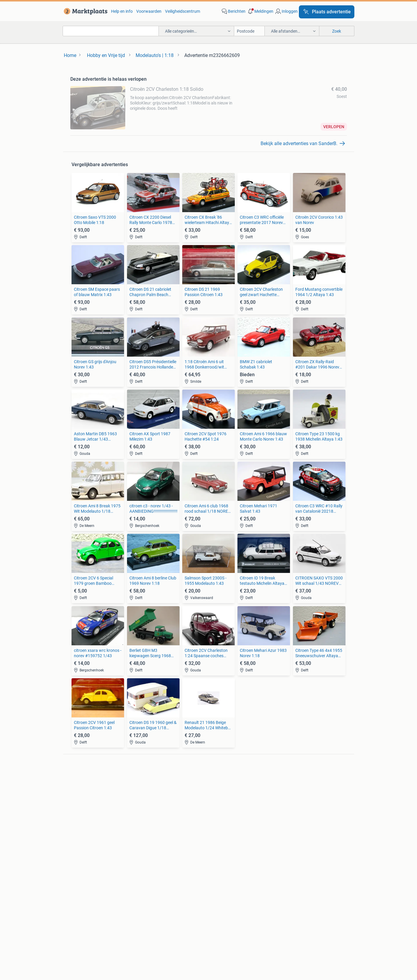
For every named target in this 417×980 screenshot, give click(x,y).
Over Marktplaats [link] (119, 930)
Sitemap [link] (308, 930)
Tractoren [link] (287, 860)
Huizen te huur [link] (153, 842)
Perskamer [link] (188, 930)
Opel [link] (144, 792)
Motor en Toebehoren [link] (228, 801)
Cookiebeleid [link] (300, 914)
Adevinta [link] (218, 930)
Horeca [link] (284, 833)
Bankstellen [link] (81, 833)
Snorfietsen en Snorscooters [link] (304, 810)
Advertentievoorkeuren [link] (346, 914)
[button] (260, 11)
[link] (84, 11)
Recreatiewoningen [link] (157, 860)
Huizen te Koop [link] (153, 833)
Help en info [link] (122, 11)
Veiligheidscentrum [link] (183, 11)
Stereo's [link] (77, 801)
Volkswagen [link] (151, 810)
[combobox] (111, 31)
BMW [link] (144, 784)
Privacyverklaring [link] (259, 914)
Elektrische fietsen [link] (294, 784)
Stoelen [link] (77, 851)
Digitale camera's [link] (86, 784)
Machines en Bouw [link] (295, 851)
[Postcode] (249, 31)
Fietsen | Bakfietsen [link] (296, 792)
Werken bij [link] (157, 930)
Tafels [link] (76, 860)
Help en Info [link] (181, 914)
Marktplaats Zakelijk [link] (88, 914)
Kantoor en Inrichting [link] (297, 842)
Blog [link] (53, 914)
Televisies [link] (79, 810)
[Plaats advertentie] (327, 12)
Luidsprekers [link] (82, 792)
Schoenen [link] (218, 851)
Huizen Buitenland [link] (156, 851)
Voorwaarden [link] (149, 11)
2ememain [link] (278, 930)
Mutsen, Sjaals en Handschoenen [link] (239, 842)
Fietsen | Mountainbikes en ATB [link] (306, 801)
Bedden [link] (77, 842)
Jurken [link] (215, 833)
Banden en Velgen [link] (225, 784)
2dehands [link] (247, 930)
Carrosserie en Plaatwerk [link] (232, 792)
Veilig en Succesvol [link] (139, 914)
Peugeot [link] (147, 801)
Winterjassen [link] (221, 860)
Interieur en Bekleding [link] (228, 810)
